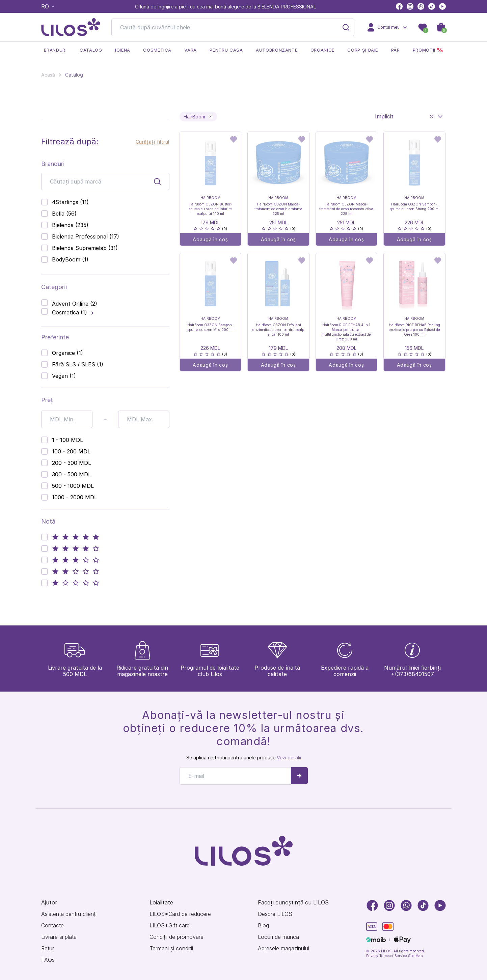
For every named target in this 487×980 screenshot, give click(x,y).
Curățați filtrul (153, 142)
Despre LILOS (275, 914)
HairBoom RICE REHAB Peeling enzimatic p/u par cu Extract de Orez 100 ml (414, 330)
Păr (396, 50)
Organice (322, 50)
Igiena (123, 50)
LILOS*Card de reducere (180, 914)
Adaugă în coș (210, 239)
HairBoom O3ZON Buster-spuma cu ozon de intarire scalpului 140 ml (210, 209)
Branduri (55, 50)
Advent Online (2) (75, 304)
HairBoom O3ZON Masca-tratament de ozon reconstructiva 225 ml (346, 209)
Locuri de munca (278, 937)
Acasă (48, 75)
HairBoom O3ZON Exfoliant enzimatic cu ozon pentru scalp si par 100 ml (278, 330)
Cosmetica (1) (70, 312)
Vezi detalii (289, 758)
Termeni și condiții (171, 948)
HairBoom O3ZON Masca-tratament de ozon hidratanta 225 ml (278, 209)
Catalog (91, 50)
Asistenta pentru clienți (69, 914)
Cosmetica (157, 50)
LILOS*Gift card (170, 926)
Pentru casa (226, 50)
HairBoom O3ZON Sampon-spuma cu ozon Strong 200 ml (414, 206)
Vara (191, 50)
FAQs (48, 960)
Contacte (52, 926)
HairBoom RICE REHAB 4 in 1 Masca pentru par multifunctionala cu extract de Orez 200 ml (346, 332)
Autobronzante (277, 50)
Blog (263, 926)
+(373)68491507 (412, 674)
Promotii (428, 50)
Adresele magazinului (283, 948)
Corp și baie (363, 50)
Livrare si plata (59, 937)
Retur (48, 948)
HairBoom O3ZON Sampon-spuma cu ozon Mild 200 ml (210, 327)
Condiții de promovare (177, 937)
